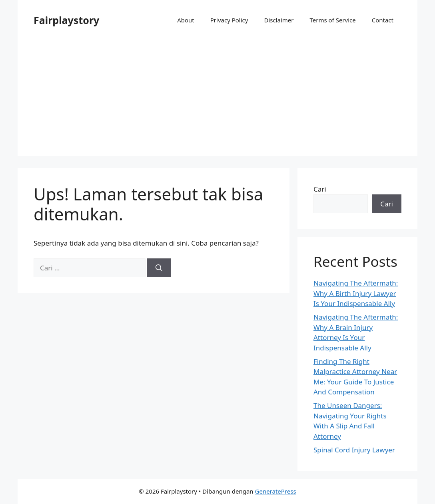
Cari (320, 189)
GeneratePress (276, 491)
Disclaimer (279, 20)
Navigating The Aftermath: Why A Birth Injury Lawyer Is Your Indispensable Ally (356, 293)
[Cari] (159, 268)
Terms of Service (332, 20)
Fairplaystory (66, 20)
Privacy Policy (229, 20)
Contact (383, 20)
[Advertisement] (217, 100)
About (186, 20)
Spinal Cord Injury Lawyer (354, 450)
